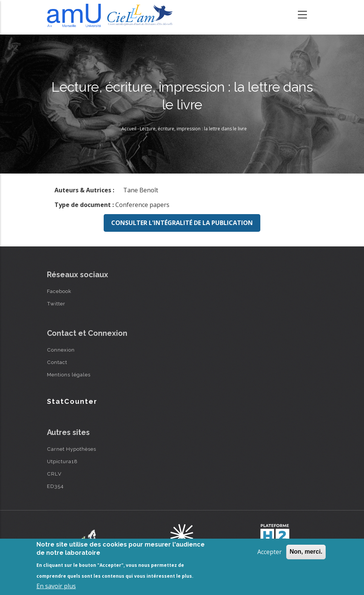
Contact (57, 362)
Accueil (129, 129)
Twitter (56, 304)
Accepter (270, 552)
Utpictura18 (62, 461)
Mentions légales (69, 375)
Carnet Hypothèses (72, 449)
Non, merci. (306, 552)
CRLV (54, 474)
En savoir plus (56, 586)
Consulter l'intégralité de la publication (182, 223)
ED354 (55, 486)
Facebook (59, 291)
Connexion (61, 350)
